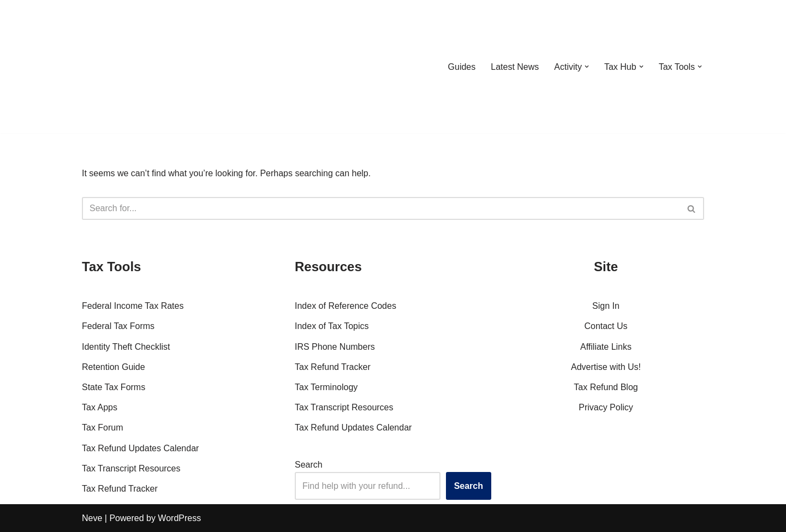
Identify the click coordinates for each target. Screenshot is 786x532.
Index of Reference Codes (346, 306)
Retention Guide (114, 367)
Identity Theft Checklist (126, 347)
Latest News (515, 67)
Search (309, 465)
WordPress (179, 518)
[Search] (381, 208)
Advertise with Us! (606, 367)
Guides (462, 67)
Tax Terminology (326, 387)
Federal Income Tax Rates (133, 306)
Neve (92, 518)
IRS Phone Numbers (335, 347)
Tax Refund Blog (606, 387)
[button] (587, 67)
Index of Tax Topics (332, 326)
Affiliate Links (606, 347)
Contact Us (606, 326)
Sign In (606, 306)
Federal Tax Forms (118, 326)
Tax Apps (100, 407)
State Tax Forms (114, 387)
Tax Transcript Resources (131, 468)
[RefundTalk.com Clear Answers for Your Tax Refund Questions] (139, 67)
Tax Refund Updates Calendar (140, 448)
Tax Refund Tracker (120, 489)
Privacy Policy (606, 407)
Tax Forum (103, 428)
